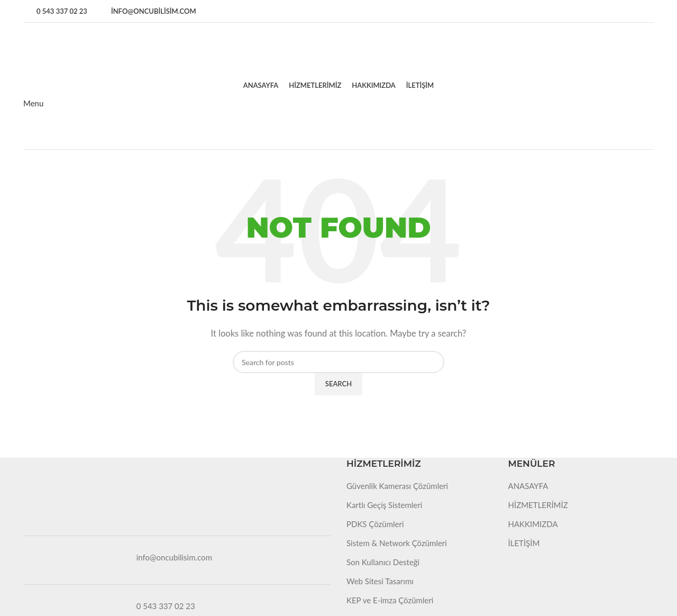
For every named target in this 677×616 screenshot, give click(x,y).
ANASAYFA (528, 486)
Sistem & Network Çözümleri (397, 543)
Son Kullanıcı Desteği (383, 562)
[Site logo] (75, 48)
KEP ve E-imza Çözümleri (390, 600)
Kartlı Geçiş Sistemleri (384, 505)
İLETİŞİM (524, 543)
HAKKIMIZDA (533, 524)
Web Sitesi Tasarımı (380, 581)
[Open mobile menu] (33, 103)
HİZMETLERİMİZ (538, 505)
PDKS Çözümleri (375, 524)
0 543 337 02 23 (166, 606)
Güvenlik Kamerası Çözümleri (397, 486)
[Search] (338, 362)
